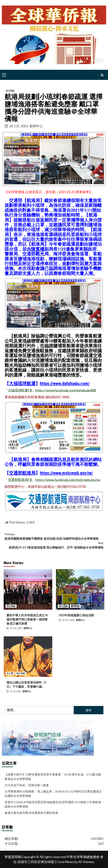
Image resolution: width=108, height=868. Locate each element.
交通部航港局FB (20, 480)
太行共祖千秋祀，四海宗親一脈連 (27, 785)
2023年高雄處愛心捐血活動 (76, 615)
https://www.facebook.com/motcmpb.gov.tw (68, 480)
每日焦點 (10, 91)
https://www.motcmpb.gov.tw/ (66, 473)
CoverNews (65, 862)
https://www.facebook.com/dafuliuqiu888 (66, 390)
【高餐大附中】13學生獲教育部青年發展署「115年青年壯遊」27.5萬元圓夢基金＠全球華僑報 (53, 777)
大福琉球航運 (22, 384)
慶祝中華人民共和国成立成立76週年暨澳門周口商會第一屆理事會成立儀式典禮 (27, 619)
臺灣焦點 (75, 606)
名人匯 (10, 673)
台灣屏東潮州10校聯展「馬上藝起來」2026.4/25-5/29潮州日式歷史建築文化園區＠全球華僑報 (53, 794)
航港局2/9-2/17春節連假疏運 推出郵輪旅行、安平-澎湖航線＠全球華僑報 (54, 545)
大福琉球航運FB (20, 390)
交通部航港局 (22, 473)
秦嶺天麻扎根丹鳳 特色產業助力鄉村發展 (31, 813)
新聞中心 (36, 126)
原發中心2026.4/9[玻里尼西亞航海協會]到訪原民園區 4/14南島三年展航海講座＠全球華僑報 (53, 804)
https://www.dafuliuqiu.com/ (65, 384)
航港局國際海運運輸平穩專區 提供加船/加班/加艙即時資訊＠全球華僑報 (54, 536)
